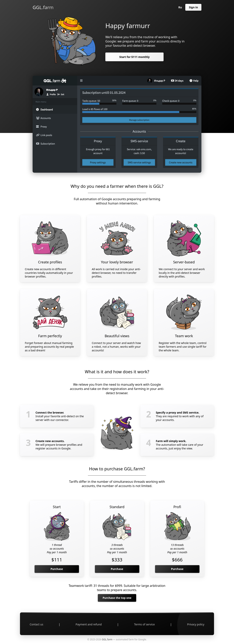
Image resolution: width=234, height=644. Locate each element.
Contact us (36, 624)
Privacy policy (196, 624)
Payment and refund (89, 624)
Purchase (57, 569)
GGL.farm (43, 7)
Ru (180, 7)
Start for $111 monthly (135, 57)
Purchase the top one (117, 598)
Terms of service (144, 624)
